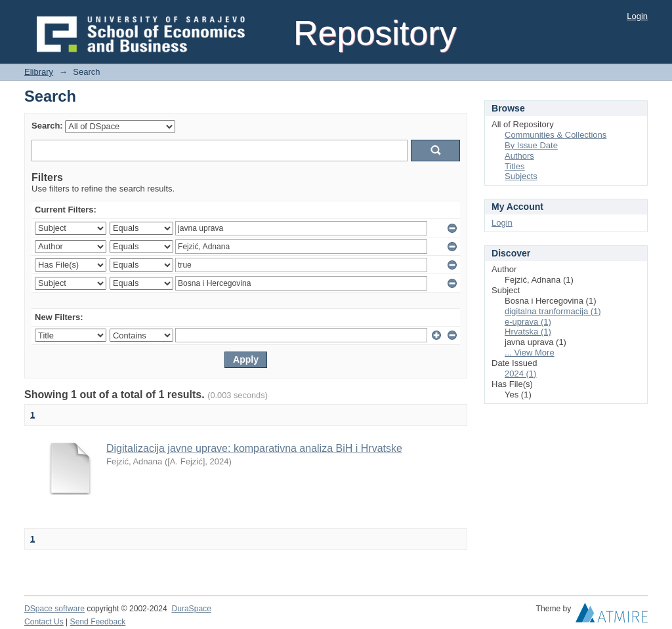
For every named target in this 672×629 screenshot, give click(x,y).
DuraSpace (191, 609)
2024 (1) (520, 374)
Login (637, 16)
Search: (47, 126)
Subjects (521, 176)
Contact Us (44, 622)
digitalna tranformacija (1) (553, 311)
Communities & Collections (556, 135)
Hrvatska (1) (528, 332)
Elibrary (39, 72)
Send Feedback (98, 622)
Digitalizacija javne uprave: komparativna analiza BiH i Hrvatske (254, 448)
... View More (530, 353)
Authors (519, 156)
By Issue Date (531, 145)
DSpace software (54, 609)
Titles (515, 166)
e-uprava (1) (528, 322)
